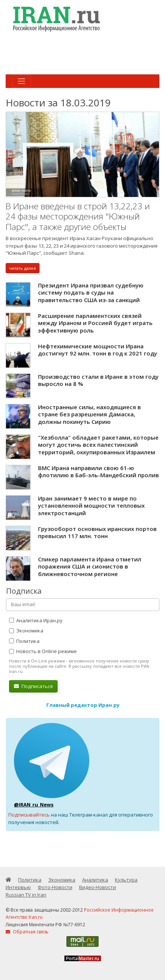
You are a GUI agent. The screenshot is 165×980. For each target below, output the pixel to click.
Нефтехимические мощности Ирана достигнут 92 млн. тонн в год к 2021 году (98, 350)
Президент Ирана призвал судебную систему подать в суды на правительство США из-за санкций (91, 293)
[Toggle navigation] (21, 81)
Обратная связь (27, 932)
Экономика (26, 631)
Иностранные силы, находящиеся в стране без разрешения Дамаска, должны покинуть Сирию (89, 414)
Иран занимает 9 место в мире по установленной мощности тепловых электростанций (91, 506)
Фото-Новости (55, 887)
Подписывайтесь (29, 815)
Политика (24, 641)
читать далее (23, 268)
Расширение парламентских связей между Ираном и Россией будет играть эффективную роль (95, 323)
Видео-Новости (98, 887)
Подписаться (33, 686)
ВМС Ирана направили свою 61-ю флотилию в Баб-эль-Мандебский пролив (99, 472)
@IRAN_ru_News (34, 805)
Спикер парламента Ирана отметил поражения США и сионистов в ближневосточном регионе (90, 566)
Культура (126, 880)
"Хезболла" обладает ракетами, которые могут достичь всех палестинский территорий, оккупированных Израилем (98, 445)
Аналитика (95, 880)
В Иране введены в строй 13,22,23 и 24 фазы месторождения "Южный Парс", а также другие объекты (78, 216)
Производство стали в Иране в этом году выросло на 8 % (98, 380)
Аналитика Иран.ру (36, 620)
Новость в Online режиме (43, 651)
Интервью (18, 887)
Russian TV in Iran (26, 895)
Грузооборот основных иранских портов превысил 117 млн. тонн (97, 532)
